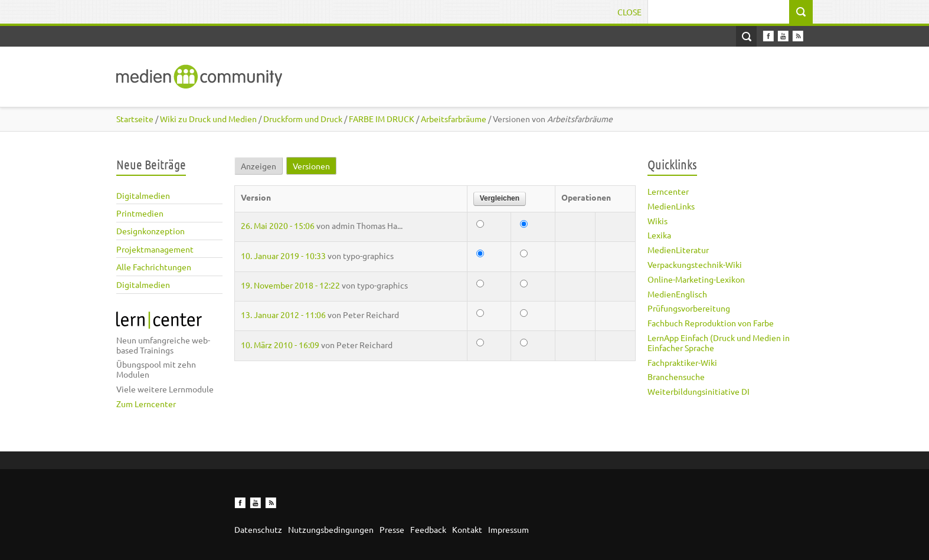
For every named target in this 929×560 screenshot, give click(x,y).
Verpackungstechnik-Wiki (695, 264)
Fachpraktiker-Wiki (682, 362)
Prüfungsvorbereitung (689, 308)
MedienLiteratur (678, 250)
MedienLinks (671, 206)
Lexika (659, 235)
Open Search (746, 36)
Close (629, 12)
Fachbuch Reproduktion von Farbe (711, 323)
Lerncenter (668, 191)
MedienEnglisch (677, 294)
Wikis (658, 221)
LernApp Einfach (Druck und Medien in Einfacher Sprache (719, 343)
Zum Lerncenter (146, 404)
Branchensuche (676, 376)
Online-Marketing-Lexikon (696, 279)
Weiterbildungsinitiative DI (699, 391)
